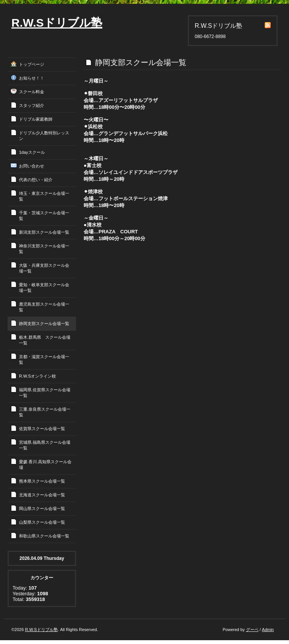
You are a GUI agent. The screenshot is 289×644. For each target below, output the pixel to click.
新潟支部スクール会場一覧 (44, 232)
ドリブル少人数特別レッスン (44, 136)
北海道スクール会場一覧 (42, 495)
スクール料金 (32, 92)
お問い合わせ (32, 166)
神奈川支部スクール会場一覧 (44, 249)
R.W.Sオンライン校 (37, 376)
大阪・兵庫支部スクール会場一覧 (44, 268)
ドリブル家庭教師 (36, 119)
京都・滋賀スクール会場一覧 (44, 359)
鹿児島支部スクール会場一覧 (44, 307)
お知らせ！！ (32, 78)
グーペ (252, 630)
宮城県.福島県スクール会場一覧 (45, 445)
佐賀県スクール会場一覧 (42, 429)
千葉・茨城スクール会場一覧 (44, 216)
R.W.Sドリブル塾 (57, 23)
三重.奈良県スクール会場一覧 (45, 412)
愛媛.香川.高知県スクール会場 (45, 465)
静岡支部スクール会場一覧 (44, 324)
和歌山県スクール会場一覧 (44, 536)
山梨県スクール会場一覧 (42, 522)
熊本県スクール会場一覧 (42, 481)
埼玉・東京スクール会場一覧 (44, 196)
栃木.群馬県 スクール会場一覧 (45, 340)
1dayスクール (32, 152)
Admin (268, 630)
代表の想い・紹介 (36, 180)
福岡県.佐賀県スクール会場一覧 (45, 393)
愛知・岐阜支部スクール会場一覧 (44, 288)
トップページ (32, 64)
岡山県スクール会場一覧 (42, 509)
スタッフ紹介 (32, 105)
